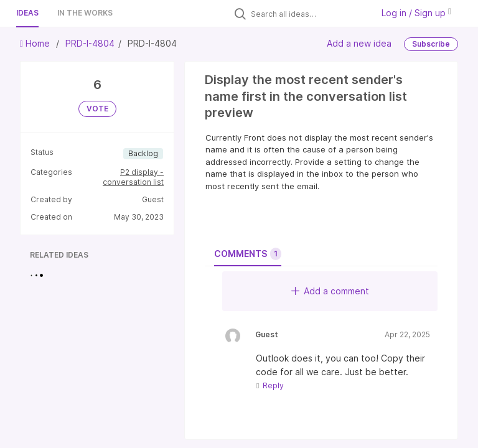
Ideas (27, 13)
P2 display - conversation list (133, 177)
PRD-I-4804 (90, 43)
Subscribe (431, 44)
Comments (248, 254)
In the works (85, 13)
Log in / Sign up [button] (416, 13)
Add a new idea (359, 43)
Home (36, 43)
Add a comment (330, 291)
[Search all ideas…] (309, 14)
